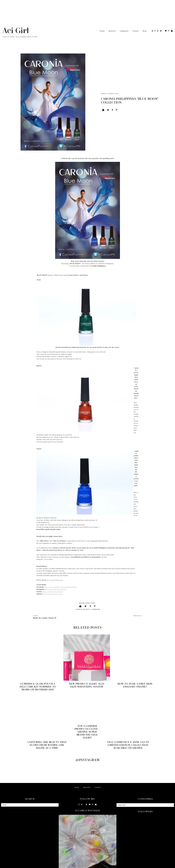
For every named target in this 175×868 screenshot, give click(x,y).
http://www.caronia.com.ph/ (53, 594)
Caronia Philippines (56, 580)
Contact (135, 31)
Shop (145, 31)
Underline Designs (26, 865)
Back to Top (170, 865)
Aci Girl (16, 30)
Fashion (96, 609)
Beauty (87, 609)
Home (102, 31)
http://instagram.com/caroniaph (56, 589)
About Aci (112, 31)
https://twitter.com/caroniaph (53, 592)
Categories (124, 31)
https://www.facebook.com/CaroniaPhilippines (61, 587)
